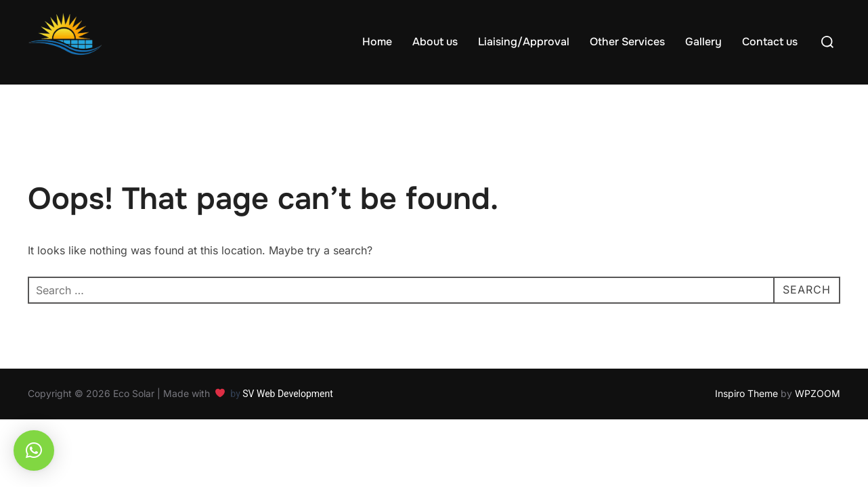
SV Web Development (289, 394)
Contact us (770, 42)
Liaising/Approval (524, 42)
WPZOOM (818, 393)
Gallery (703, 42)
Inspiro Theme (746, 393)
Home (377, 42)
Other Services (627, 42)
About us (435, 42)
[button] (34, 450)
